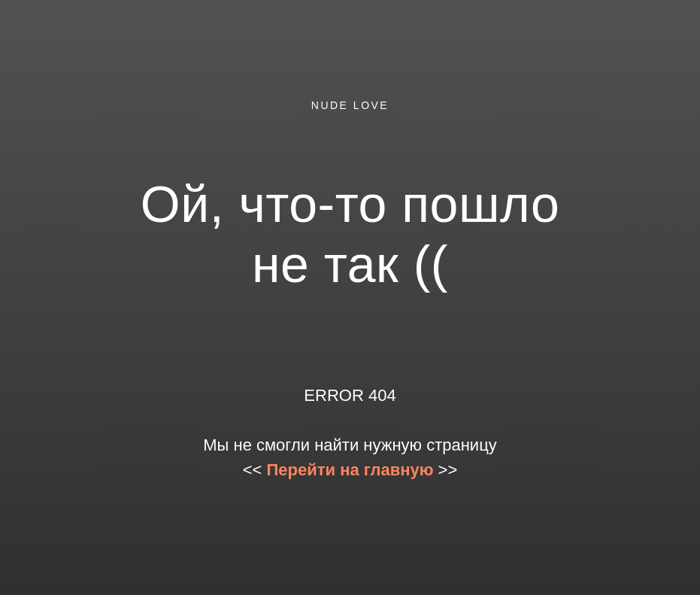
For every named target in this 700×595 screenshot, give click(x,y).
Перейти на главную (350, 470)
